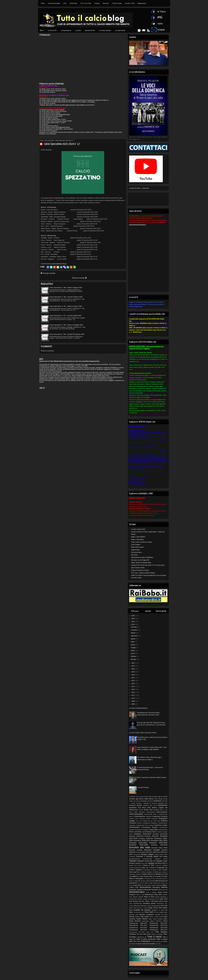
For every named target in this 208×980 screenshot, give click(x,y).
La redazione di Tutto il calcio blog (153, 879)
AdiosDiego (144, 801)
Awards (141, 810)
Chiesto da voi (148, 821)
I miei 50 (158, 865)
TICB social (73, 3)
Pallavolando (149, 895)
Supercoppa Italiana (148, 921)
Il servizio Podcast (143, 787)
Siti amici (106, 3)
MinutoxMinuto (145, 887)
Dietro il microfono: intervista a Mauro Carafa (151, 777)
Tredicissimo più (141, 937)
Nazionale (147, 890)
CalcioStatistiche (140, 816)
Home (43, 3)
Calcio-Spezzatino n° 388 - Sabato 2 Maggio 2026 (66, 283)
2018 (133, 675)
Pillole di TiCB (149, 897)
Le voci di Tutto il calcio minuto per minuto (143, 733)
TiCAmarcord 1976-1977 (158, 930)
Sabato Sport (135, 550)
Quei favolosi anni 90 (136, 901)
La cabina (133, 876)
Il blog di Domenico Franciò (140, 570)
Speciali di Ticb (90, 30)
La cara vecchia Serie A (146, 876)
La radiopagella (138, 879)
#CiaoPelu (132, 797)
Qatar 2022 (164, 899)
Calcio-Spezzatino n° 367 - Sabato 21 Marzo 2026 (66, 292)
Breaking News (159, 810)
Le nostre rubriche (105, 30)
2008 (133, 704)
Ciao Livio (157, 821)
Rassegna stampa (149, 903)
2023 (133, 624)
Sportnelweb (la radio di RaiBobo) (142, 557)
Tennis (165, 921)
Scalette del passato (142, 910)
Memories (159, 885)
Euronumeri (137, 854)
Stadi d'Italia (144, 917)
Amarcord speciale (136, 805)
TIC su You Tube (86, 3)
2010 (133, 698)
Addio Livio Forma (134, 801)
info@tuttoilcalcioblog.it (138, 225)
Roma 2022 (133, 908)
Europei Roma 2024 (161, 854)
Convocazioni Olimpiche (142, 830)
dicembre (134, 627)
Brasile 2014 (148, 810)
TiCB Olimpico (161, 932)
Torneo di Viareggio (157, 934)
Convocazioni (134, 827)
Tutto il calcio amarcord (146, 939)
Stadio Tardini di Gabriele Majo (141, 563)
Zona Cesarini (136, 545)
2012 (133, 692)
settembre (134, 636)
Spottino (137, 917)
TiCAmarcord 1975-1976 (138, 930)
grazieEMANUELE (135, 859)
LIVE (65, 3)
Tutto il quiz (137, 941)
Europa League (147, 854)
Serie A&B (149, 912)
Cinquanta (132, 823)
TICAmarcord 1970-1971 (158, 923)
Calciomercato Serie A (151, 814)
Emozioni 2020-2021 (142, 840)
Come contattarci (149, 825)
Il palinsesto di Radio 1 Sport (152, 870)
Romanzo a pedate (142, 908)
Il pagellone (138, 870)
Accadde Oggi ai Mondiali (160, 797)
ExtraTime (134, 555)
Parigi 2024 (158, 895)
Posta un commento (47, 318)
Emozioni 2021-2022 (159, 840)
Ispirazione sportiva (135, 874)
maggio (133, 648)
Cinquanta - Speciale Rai (137, 825)
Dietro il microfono (135, 832)
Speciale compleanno (147, 914)
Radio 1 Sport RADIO (138, 537)
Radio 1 (134, 534)
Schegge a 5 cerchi (158, 910)
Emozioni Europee (136, 850)
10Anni (137, 797)
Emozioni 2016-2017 (152, 836)
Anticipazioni (162, 805)
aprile (133, 650)
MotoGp (164, 887)
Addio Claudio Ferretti (161, 799)
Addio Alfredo (149, 799)
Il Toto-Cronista (117, 3)
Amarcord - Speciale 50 (143, 803)
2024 (133, 622)
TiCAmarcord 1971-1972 (138, 925)
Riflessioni (137, 906)
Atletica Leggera (158, 808)
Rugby (150, 908)
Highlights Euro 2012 (141, 863)
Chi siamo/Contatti (54, 3)
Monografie (156, 887)
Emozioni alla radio (140, 847)
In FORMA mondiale (145, 872)
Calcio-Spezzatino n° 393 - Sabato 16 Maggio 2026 (64, 302)
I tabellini (165, 865)
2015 (133, 684)
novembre (134, 630)
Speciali (132, 917)
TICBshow (133, 934)
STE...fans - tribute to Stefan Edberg (143, 573)
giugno (133, 645)
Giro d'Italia (163, 856)
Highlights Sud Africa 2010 (157, 863)
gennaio (134, 659)
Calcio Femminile (139, 812)
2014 (133, 686)
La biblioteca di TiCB (160, 874)
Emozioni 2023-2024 (158, 843)
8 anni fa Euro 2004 (146, 797)
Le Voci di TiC (52, 30)
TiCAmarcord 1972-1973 (158, 925)
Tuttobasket (145, 941)
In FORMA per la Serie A (160, 872)
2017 (133, 678)
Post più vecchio (117, 273)
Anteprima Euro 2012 (150, 805)
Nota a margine (151, 892)
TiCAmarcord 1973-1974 (138, 928)
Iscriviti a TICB (130, 3)
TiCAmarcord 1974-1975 (158, 928)
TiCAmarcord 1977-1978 (137, 932)
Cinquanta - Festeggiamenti (143, 823)
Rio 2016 (164, 906)
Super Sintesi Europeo (155, 919)
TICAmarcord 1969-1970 (138, 923)
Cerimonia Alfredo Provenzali (148, 819)
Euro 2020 (160, 852)
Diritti (143, 832)
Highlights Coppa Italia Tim (147, 861)
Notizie (160, 892)
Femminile (132, 857)
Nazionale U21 (156, 890)
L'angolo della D (147, 874)
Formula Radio (152, 856)
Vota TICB (158, 944)
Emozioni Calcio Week (159, 848)
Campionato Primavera (160, 816)
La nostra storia (120, 30)
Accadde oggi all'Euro (136, 799)
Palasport (132, 895)
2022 (133, 663)
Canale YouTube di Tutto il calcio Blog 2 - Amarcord (148, 532)
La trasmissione (66, 30)
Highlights (133, 861)
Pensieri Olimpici (138, 897)
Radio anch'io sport (137, 547)
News (163, 890)
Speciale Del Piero (161, 914)
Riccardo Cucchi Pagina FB (140, 560)
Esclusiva (139, 852)
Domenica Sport (136, 552)
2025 (133, 619)
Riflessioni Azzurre (146, 906)
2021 (133, 666)
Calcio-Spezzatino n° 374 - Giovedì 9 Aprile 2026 (108, 292)
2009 (133, 701)
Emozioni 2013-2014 (143, 834)
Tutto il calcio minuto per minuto (141, 542)
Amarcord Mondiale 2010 (160, 803)
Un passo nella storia (143, 944)
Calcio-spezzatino (49, 140)
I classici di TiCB (148, 865)
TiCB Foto (150, 932)
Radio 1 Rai (150, 901)
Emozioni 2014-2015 (160, 834)
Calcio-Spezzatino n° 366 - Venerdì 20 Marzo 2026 (107, 283)
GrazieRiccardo (147, 859)
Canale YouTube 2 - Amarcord (139, 188)
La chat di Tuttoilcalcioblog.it (138, 708)
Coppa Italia (153, 830)
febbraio (134, 656)
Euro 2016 (153, 852)
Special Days (163, 912)
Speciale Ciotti (134, 914)
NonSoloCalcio (137, 892)
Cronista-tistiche (163, 830)
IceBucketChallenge (134, 868)
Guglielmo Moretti (161, 859)
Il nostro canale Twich (138, 529)
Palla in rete (140, 895)
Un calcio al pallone (156, 941)
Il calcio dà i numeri (147, 868)
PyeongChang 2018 (154, 899)
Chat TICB (139, 821)
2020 (133, 669)
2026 (133, 616)
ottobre (133, 633)
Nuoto (165, 892)
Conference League (161, 825)
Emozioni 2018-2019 (146, 838)
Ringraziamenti (156, 906)
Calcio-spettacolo (162, 812)
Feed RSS (147, 30)
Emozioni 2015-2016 (136, 836)
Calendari (149, 816)
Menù (42, 30)
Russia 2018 (158, 908)
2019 (133, 672)
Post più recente (49, 273)
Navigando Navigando (136, 890)
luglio (133, 642)
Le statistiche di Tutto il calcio (141, 881)
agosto (133, 639)
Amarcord (157, 801)
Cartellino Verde (134, 819)
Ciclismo (164, 821)
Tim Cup (139, 934)
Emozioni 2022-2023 (138, 843)
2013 (133, 689)
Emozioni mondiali (152, 850)
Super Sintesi (142, 919)
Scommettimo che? (139, 912)
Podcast (97, 3)
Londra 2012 (137, 885)
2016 (133, 681)
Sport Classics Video (138, 568)
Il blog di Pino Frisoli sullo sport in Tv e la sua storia (148, 565)
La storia (78, 30)
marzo (133, 653)
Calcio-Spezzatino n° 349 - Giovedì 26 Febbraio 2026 (108, 302)
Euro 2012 (146, 852)
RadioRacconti (138, 903)
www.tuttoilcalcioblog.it (59, 264)
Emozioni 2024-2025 (139, 845)
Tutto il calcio (154, 937)
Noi (166, 890)
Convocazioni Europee (150, 827)
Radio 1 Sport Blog (137, 539)
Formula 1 (140, 856)
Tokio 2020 (147, 934)
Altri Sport (150, 801)
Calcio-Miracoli (151, 812)
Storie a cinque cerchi (156, 917)
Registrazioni (142, 3)
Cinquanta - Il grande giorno (159, 823)
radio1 (131, 903)
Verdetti (152, 944)
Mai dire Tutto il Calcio (149, 885)
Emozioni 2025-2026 (159, 845)
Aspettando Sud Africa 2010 (140, 808)
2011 (133, 695)
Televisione (159, 921)
